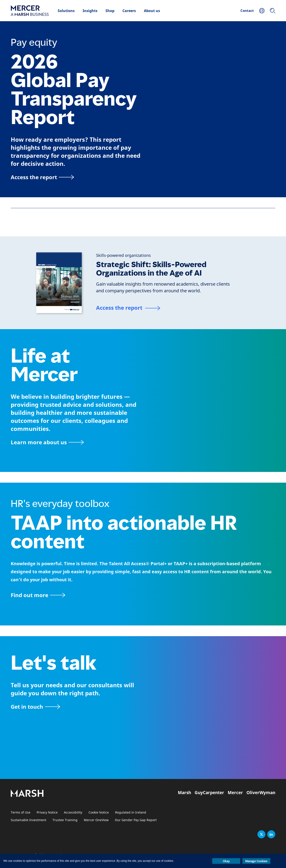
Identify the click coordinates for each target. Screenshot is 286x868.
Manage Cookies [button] (256, 861)
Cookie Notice (99, 813)
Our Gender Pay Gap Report (136, 820)
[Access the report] (42, 177)
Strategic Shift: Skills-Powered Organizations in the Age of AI (151, 269)
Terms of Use (21, 813)
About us (152, 11)
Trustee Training (65, 820)
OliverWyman (261, 793)
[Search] (273, 11)
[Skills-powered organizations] (123, 255)
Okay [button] (226, 861)
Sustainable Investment (28, 820)
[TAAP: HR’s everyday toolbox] (143, 595)
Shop (110, 11)
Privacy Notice (47, 813)
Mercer (235, 793)
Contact (247, 10)
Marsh (184, 793)
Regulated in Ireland (131, 813)
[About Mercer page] (47, 442)
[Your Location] (262, 11)
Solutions (66, 11)
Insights (90, 11)
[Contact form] (35, 707)
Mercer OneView (96, 820)
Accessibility (73, 813)
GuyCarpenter (209, 793)
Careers (129, 11)
